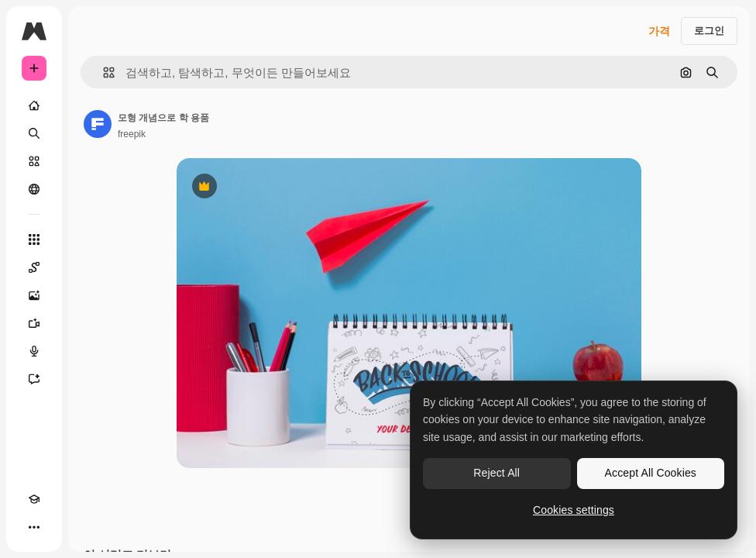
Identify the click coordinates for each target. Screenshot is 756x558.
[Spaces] (34, 267)
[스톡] (34, 161)
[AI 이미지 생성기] (34, 295)
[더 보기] (34, 527)
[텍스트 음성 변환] (34, 351)
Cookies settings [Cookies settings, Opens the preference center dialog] (574, 510)
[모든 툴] (34, 239)
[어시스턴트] (34, 379)
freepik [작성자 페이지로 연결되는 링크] (132, 134)
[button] (103, 72)
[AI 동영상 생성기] (34, 323)
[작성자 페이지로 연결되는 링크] (98, 124)
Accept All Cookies (651, 473)
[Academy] (34, 499)
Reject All (497, 473)
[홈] (34, 105)
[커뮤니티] (34, 189)
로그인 (709, 31)
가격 (659, 31)
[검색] (34, 133)
